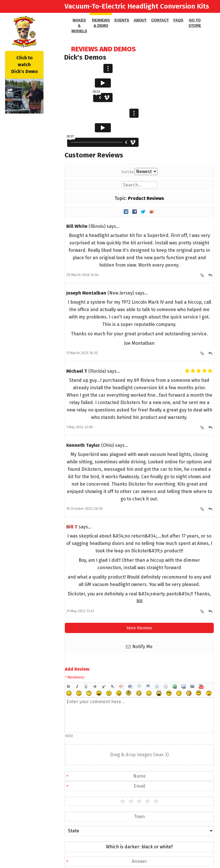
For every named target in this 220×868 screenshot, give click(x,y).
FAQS (178, 20)
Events (122, 20)
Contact (160, 20)
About (140, 20)
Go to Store (195, 23)
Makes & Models (79, 26)
